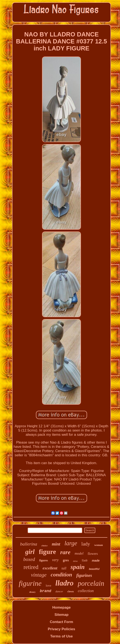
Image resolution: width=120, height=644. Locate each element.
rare (65, 552)
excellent (50, 568)
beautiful (94, 569)
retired (31, 567)
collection (86, 591)
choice (44, 545)
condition (61, 575)
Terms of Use (61, 636)
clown (71, 591)
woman (98, 545)
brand (45, 591)
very (55, 560)
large (71, 543)
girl (30, 552)
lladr (85, 560)
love (49, 586)
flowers (93, 554)
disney (32, 592)
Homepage (62, 607)
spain (78, 567)
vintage (39, 575)
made (96, 561)
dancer (59, 591)
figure (47, 552)
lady (86, 544)
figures (44, 560)
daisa (75, 561)
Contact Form (62, 622)
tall (64, 568)
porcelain (91, 583)
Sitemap (61, 615)
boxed (29, 559)
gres (66, 560)
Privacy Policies (61, 629)
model (79, 553)
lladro (64, 583)
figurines (84, 575)
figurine (30, 583)
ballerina (29, 544)
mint (56, 544)
